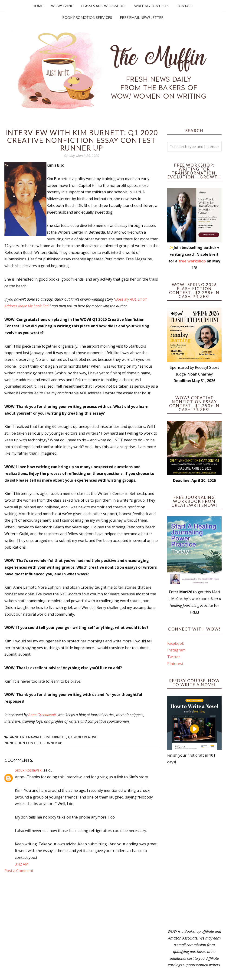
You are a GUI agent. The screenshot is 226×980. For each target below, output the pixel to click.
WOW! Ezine (62, 6)
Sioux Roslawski (29, 770)
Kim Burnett (55, 737)
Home (38, 6)
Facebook (176, 643)
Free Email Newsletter (142, 17)
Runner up (53, 743)
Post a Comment (19, 871)
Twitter (174, 657)
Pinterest (175, 664)
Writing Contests (151, 6)
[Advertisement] (194, 847)
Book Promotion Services (87, 17)
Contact (185, 6)
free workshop (192, 261)
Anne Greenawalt (42, 715)
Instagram (176, 650)
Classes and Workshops (104, 6)
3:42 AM (22, 864)
